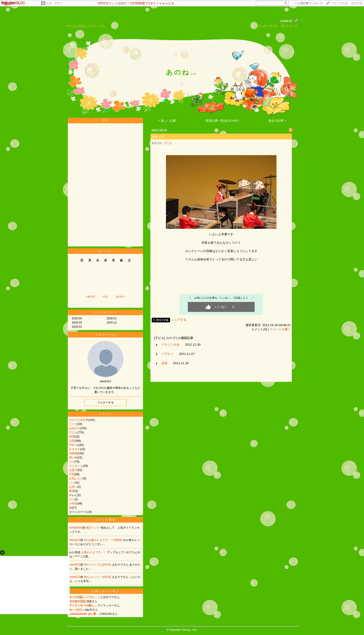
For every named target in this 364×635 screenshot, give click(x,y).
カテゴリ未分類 (79, 420)
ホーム (71, 26)
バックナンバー (106, 312)
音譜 (164, 363)
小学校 (73, 504)
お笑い (73, 487)
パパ (72, 499)
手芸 (72, 474)
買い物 (73, 458)
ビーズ (73, 424)
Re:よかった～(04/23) (98, 577)
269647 (287, 21)
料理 (72, 437)
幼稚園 (73, 453)
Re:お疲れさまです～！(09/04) (104, 540)
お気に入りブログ (105, 591)
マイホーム (76, 466)
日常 (72, 441)
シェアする (179, 320)
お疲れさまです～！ (94, 552)
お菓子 (73, 470)
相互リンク (93, 528)
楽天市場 (357, 3)
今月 (105, 297)
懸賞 (72, 491)
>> (308, 3)
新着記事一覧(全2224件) (222, 121)
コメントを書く (280, 329)
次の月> (120, 297)
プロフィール (96, 26)
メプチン (167, 354)
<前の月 (90, 297)
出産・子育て (54, 3)
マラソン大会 (170, 345)
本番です (158, 137)
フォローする (105, 403)
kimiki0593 (76, 528)
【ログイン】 (289, 26)
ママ (72, 462)
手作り (73, 445)
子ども (73, 432)
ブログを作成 (339, 3)
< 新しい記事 (167, 121)
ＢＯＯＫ (75, 449)
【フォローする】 (267, 26)
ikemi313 (75, 540)
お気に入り (76, 478)
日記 (81, 26)
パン (72, 483)
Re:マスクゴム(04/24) (98, 565)
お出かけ (75, 428)
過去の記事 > (277, 121)
